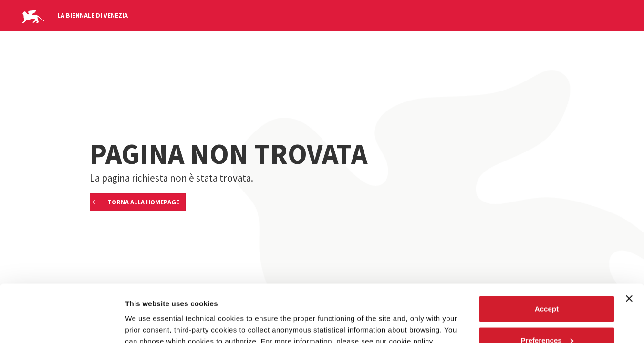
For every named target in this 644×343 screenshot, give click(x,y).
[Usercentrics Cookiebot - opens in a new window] (62, 324)
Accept (547, 255)
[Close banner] (629, 245)
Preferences (547, 287)
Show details (147, 314)
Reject (546, 318)
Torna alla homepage (143, 202)
